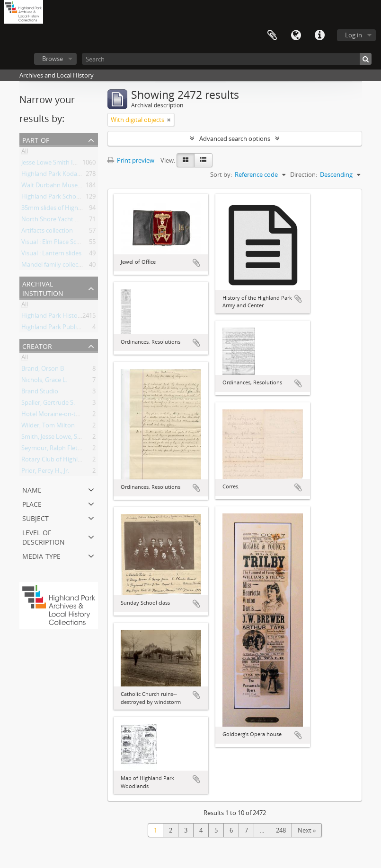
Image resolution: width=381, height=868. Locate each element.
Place (32, 503)
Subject (35, 517)
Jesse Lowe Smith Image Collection (70, 164)
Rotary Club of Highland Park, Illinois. (73, 461)
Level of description (44, 536)
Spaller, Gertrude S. (48, 404)
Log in (354, 35)
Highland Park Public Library (61, 329)
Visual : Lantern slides (51, 255)
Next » (307, 830)
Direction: (304, 174)
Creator (37, 345)
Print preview (131, 160)
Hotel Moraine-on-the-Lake (60, 416)
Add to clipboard (196, 263)
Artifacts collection (47, 232)
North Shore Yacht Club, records (66, 221)
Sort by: (221, 174)
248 (281, 830)
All (25, 153)
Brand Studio (40, 393)
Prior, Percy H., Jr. (45, 472)
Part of (36, 139)
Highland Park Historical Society (66, 317)
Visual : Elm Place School (55, 243)
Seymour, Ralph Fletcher (56, 450)
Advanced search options (235, 139)
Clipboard (272, 35)
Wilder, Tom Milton (48, 427)
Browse (53, 59)
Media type (41, 555)
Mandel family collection (55, 266)
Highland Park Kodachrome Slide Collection (82, 175)
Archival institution (43, 288)
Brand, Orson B (43, 370)
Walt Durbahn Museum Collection (69, 187)
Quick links (319, 35)
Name (32, 489)
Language (296, 35)
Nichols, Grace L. (44, 382)
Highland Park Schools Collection (67, 198)
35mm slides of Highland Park (63, 209)
